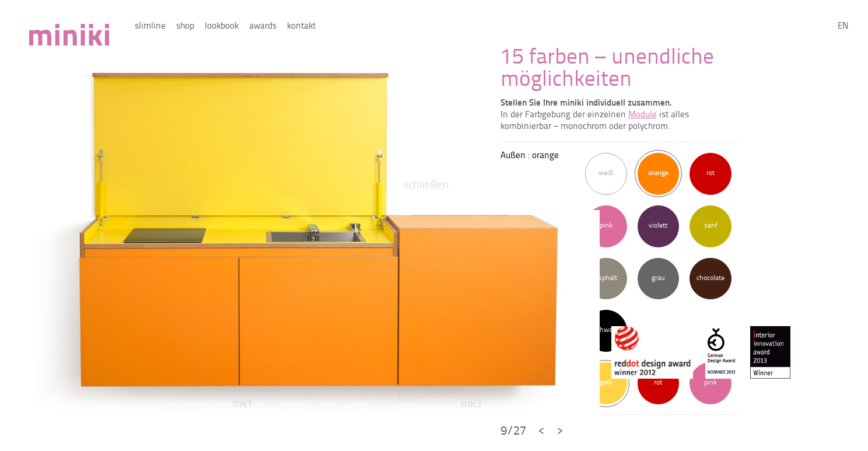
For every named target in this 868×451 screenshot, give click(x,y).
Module (643, 115)
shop (185, 27)
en (843, 27)
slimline (150, 27)
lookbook (222, 27)
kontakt (301, 27)
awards (263, 27)
